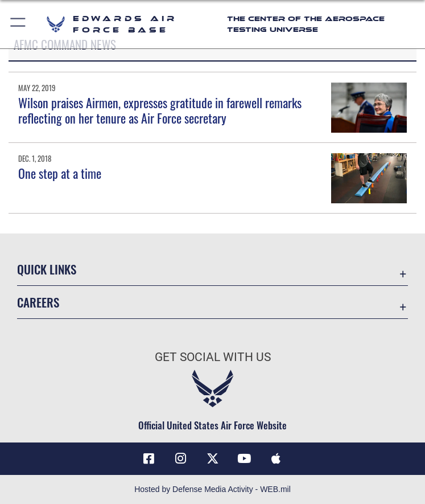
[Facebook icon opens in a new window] (149, 458)
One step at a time (60, 173)
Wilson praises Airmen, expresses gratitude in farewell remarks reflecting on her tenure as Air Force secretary (160, 110)
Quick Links (47, 269)
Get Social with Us (213, 357)
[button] (18, 24)
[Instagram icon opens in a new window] (181, 458)
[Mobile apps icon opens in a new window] (276, 458)
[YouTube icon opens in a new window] (244, 458)
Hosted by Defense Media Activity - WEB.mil (212, 489)
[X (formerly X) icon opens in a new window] (213, 458)
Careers (38, 302)
